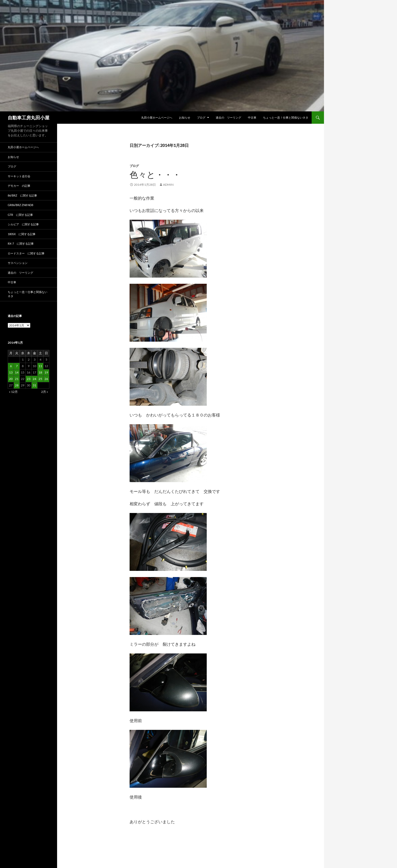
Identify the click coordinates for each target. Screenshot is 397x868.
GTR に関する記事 (20, 215)
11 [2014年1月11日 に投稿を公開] (40, 366)
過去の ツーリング (228, 117)
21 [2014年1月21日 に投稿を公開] (17, 379)
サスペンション (18, 263)
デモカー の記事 (19, 186)
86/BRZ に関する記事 (22, 195)
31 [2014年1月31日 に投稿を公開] (34, 385)
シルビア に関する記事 (23, 224)
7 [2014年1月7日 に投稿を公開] (17, 366)
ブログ (201, 117)
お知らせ (185, 117)
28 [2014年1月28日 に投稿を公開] (17, 385)
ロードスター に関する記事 (26, 253)
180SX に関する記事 (22, 234)
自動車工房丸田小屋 (29, 118)
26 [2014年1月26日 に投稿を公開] (46, 379)
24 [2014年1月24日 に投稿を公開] (34, 379)
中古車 (252, 117)
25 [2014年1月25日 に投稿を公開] (40, 379)
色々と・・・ (155, 175)
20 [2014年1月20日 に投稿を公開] (11, 379)
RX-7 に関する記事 (21, 243)
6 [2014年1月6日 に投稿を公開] (11, 366)
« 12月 (13, 392)
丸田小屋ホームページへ (157, 117)
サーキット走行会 (19, 176)
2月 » (45, 392)
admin (168, 185)
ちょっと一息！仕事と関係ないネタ (286, 117)
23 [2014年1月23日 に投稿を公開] (29, 379)
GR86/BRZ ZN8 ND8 (20, 205)
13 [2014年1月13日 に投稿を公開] (11, 372)
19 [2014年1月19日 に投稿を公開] (46, 372)
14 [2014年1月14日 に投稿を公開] (17, 372)
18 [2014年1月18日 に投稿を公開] (40, 372)
